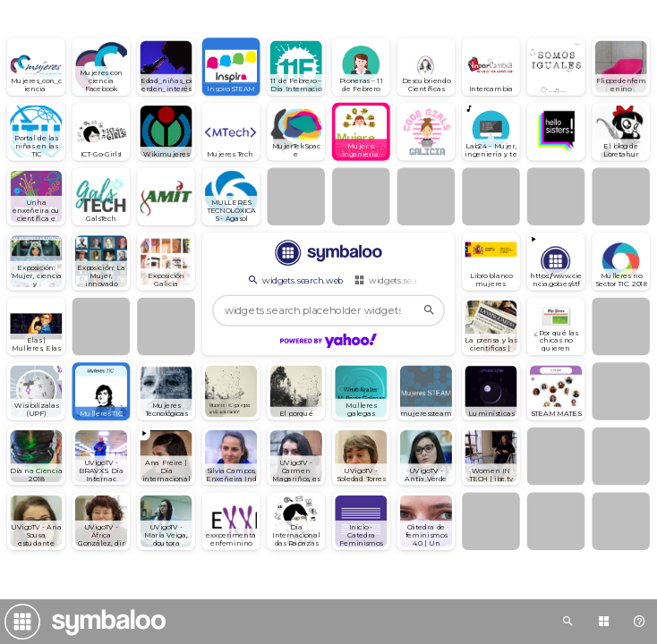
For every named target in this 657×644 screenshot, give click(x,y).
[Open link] (36, 67)
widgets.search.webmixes (414, 280)
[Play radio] (491, 132)
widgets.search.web (294, 280)
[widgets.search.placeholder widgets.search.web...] (328, 310)
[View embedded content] (556, 262)
